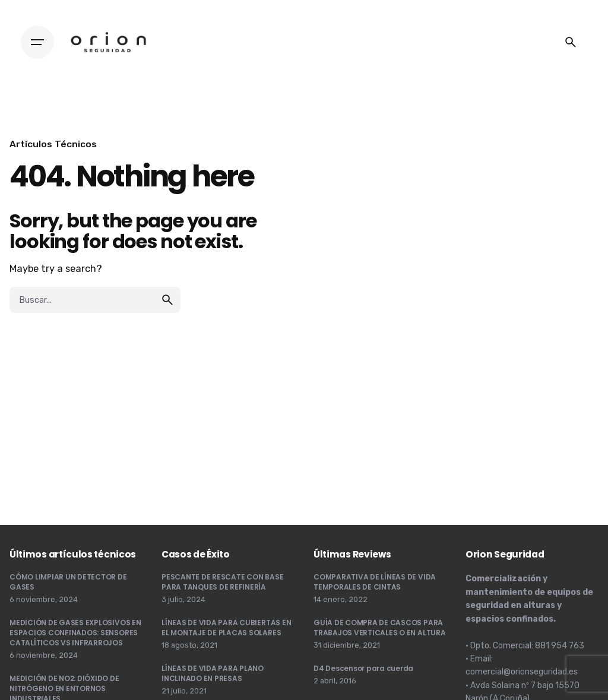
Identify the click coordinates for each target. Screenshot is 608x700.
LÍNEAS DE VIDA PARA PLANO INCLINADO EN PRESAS (213, 673)
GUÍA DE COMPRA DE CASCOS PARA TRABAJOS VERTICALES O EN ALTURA (380, 628)
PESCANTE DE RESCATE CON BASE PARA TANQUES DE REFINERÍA (222, 582)
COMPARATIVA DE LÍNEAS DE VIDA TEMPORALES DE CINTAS (375, 582)
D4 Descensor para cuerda (363, 668)
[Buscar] (571, 42)
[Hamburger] (37, 42)
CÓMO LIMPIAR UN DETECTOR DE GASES (68, 582)
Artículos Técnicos (53, 144)
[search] (167, 300)
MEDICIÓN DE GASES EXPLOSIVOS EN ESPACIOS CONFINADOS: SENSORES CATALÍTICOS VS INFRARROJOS (75, 633)
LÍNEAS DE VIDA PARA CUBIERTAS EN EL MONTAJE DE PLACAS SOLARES (226, 628)
